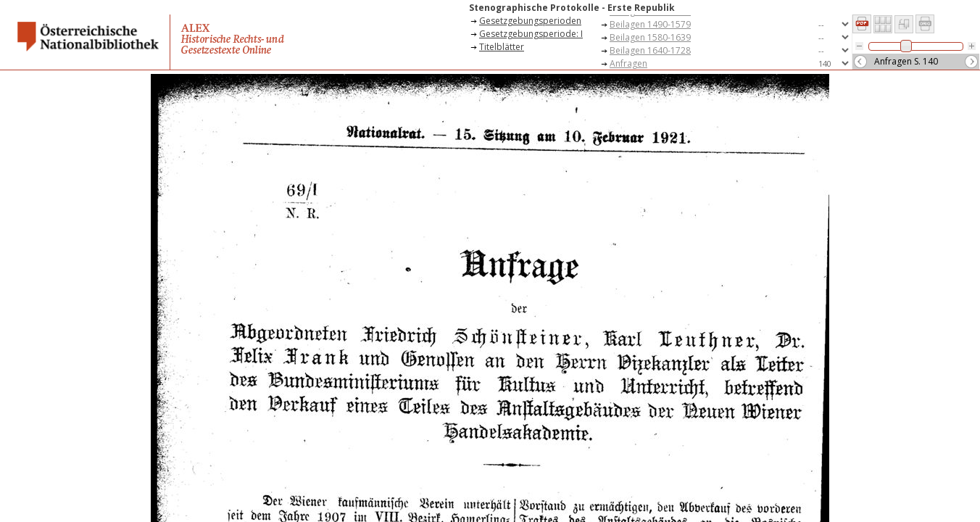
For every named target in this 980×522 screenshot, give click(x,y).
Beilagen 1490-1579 (650, 24)
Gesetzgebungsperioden (530, 21)
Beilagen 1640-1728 (650, 50)
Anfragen (628, 63)
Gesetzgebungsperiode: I (531, 34)
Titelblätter (502, 47)
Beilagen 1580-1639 (650, 37)
